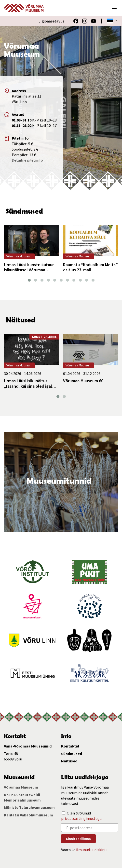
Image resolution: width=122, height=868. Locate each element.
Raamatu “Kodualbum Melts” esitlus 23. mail (90, 267)
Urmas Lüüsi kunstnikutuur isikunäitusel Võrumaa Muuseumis (29, 267)
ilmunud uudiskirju (91, 849)
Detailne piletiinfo (27, 160)
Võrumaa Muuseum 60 (83, 381)
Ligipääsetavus (51, 21)
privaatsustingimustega (81, 818)
